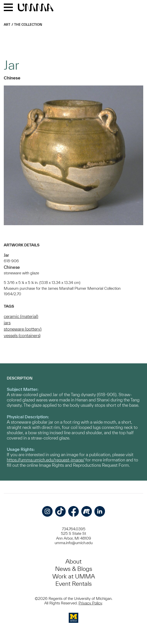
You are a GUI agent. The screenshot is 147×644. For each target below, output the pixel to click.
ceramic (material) (21, 316)
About (73, 561)
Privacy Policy (90, 603)
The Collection (28, 25)
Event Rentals (73, 584)
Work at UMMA (74, 576)
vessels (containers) (22, 335)
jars (7, 323)
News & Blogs (74, 569)
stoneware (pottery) (23, 329)
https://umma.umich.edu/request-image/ (46, 460)
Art (7, 25)
